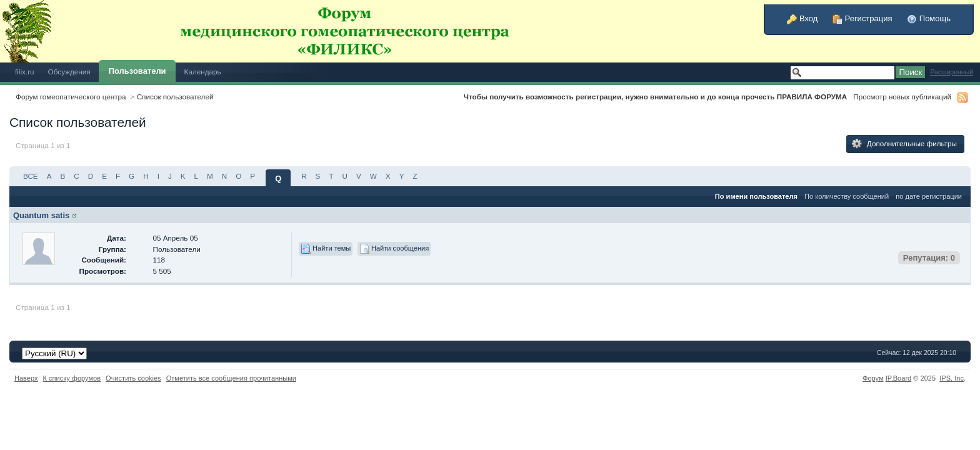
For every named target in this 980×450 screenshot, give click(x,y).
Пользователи (137, 71)
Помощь (929, 18)
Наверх (26, 378)
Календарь (203, 72)
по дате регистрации (929, 196)
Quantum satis (41, 215)
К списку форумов (72, 378)
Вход (802, 18)
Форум (873, 378)
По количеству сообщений (847, 196)
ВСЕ (31, 176)
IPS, (952, 378)
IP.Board (899, 378)
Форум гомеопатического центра (71, 97)
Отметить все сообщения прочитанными (231, 378)
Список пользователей (175, 97)
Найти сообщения (394, 249)
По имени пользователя (756, 196)
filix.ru (25, 72)
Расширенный (952, 72)
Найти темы (326, 249)
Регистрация (862, 18)
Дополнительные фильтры (904, 144)
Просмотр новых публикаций (902, 97)
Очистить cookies (133, 378)
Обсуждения (69, 72)
